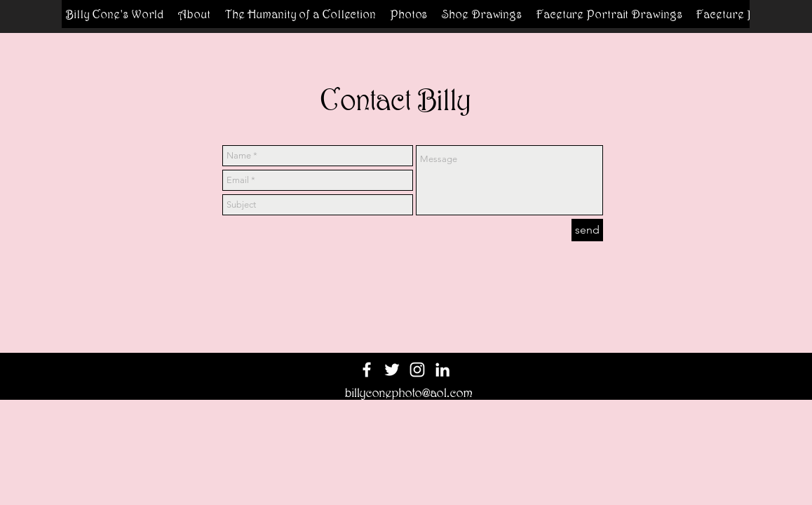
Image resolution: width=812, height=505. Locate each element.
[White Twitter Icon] (392, 370)
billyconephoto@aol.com (409, 393)
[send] (587, 230)
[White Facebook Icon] (367, 370)
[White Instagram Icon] (417, 370)
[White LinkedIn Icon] (442, 370)
